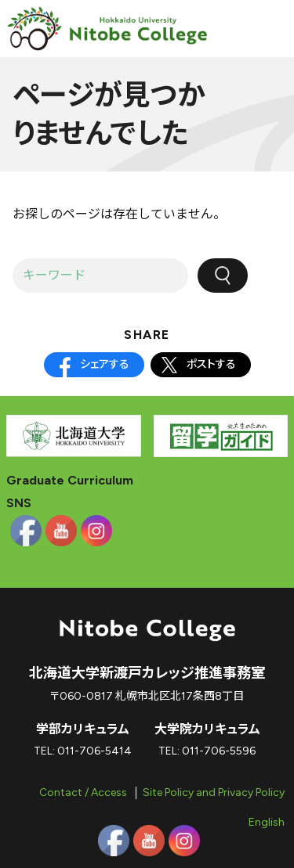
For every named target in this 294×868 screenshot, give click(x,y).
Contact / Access (83, 792)
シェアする (105, 364)
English (267, 822)
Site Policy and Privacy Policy (214, 792)
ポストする (211, 364)
